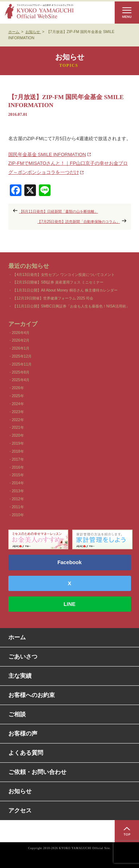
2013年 (18, 491)
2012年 (18, 499)
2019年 (18, 443)
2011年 (18, 507)
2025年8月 (21, 372)
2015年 (18, 475)
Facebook (69, 562)
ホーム (17, 637)
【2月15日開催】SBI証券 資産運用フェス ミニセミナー (58, 282)
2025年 (18, 396)
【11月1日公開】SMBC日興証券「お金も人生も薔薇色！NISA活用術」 (71, 306)
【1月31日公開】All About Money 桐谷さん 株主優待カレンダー (65, 290)
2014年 (18, 483)
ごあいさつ (23, 657)
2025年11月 (22, 364)
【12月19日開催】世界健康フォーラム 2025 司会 (53, 298)
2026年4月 (21, 333)
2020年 (18, 435)
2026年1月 (21, 348)
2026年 (18, 388)
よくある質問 (26, 753)
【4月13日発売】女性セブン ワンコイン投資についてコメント (64, 275)
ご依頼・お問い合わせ (37, 772)
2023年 (18, 412)
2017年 (18, 459)
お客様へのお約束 (32, 695)
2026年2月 (21, 340)
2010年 (18, 515)
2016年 (18, 467)
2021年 (18, 427)
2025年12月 (22, 356)
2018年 (18, 451)
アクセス (20, 810)
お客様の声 (23, 733)
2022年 (18, 420)
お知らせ (20, 791)
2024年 (18, 404)
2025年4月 (21, 380)
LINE (69, 604)
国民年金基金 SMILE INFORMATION (47, 154)
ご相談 (17, 714)
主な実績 (20, 676)
